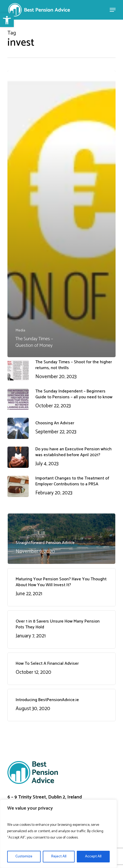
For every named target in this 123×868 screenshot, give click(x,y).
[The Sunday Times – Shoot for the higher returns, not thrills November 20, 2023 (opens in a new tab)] (61, 370)
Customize (24, 856)
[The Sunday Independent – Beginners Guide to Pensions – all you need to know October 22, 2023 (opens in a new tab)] (61, 399)
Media (20, 331)
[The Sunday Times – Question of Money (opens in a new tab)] (61, 214)
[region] (58, 834)
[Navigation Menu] (113, 10)
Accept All (93, 856)
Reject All (59, 856)
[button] (7, 20)
